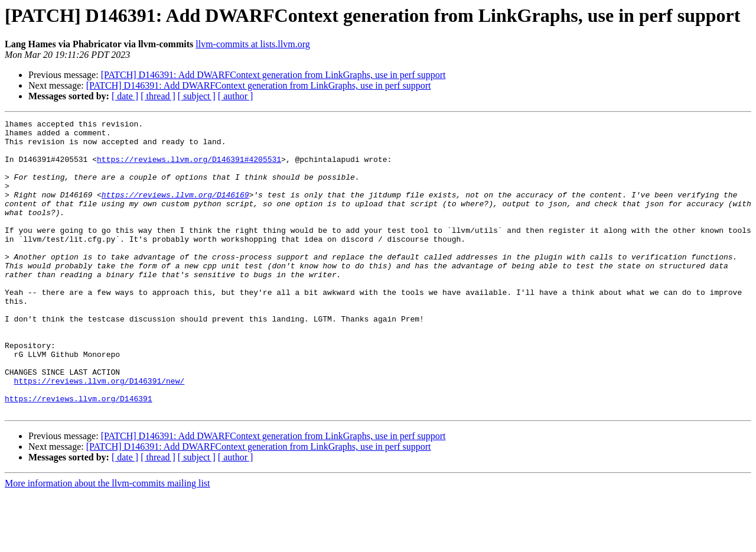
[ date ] (125, 96)
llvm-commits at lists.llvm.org (252, 44)
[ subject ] (197, 96)
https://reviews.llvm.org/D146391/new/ (100, 434)
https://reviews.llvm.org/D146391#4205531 (189, 168)
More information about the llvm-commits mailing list (107, 542)
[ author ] (236, 96)
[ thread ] (158, 96)
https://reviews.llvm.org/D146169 (175, 210)
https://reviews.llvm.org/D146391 (79, 455)
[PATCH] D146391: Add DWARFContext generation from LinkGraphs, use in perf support (273, 75)
